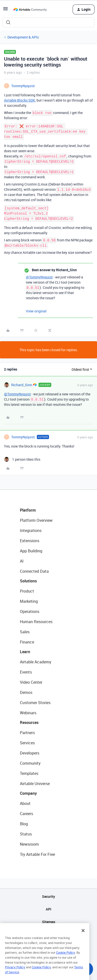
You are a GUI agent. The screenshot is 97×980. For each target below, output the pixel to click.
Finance (27, 642)
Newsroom (29, 844)
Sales (25, 632)
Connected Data (34, 571)
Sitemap (49, 922)
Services (27, 743)
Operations (30, 611)
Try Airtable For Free (37, 854)
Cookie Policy (65, 961)
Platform (28, 510)
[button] (5, 10)
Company (28, 793)
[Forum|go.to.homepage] (30, 9)
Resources (29, 722)
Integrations (31, 530)
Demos (26, 692)
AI (22, 561)
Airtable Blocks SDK (20, 100)
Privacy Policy (15, 976)
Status (26, 834)
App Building (31, 551)
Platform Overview (36, 520)
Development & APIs (23, 37)
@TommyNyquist (39, 277)
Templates (29, 773)
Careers (26, 814)
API (48, 909)
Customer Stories (35, 703)
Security (48, 896)
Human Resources (36, 622)
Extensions (30, 541)
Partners (27, 733)
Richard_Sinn (22, 385)
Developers (30, 753)
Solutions (28, 581)
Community (30, 763)
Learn (25, 652)
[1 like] (22, 459)
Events (26, 672)
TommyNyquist (23, 86)
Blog (24, 824)
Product (27, 591)
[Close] (83, 939)
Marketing (29, 601)
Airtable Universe (35, 784)
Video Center (31, 682)
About (25, 803)
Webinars (28, 713)
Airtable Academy (36, 662)
